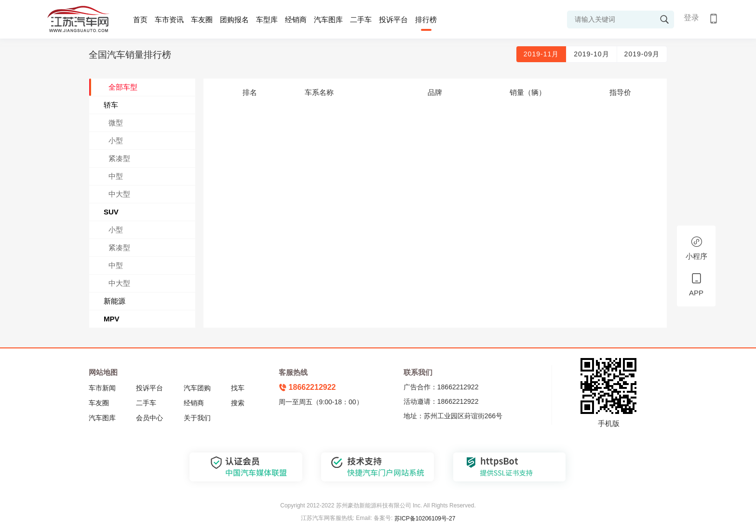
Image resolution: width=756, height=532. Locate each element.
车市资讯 (169, 20)
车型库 (267, 20)
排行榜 (426, 20)
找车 (238, 388)
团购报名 (234, 20)
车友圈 (202, 20)
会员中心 (149, 418)
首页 (140, 20)
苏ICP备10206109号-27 (425, 519)
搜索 (238, 403)
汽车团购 (197, 388)
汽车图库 (328, 20)
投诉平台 (393, 20)
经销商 (296, 20)
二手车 (361, 20)
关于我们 (197, 418)
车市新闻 (102, 388)
